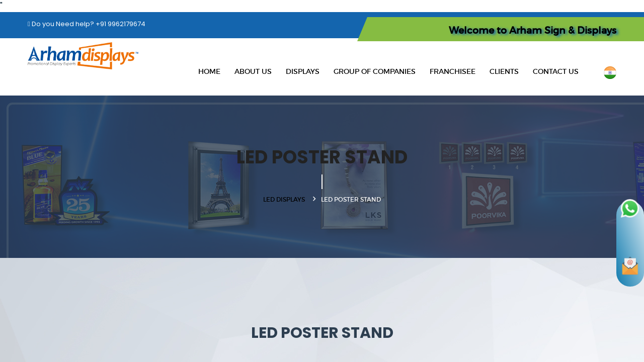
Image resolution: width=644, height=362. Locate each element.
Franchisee (453, 71)
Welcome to (533, 30)
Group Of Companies (375, 71)
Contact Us (556, 71)
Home (209, 71)
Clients (504, 71)
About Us (253, 71)
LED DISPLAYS (284, 199)
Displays (303, 71)
